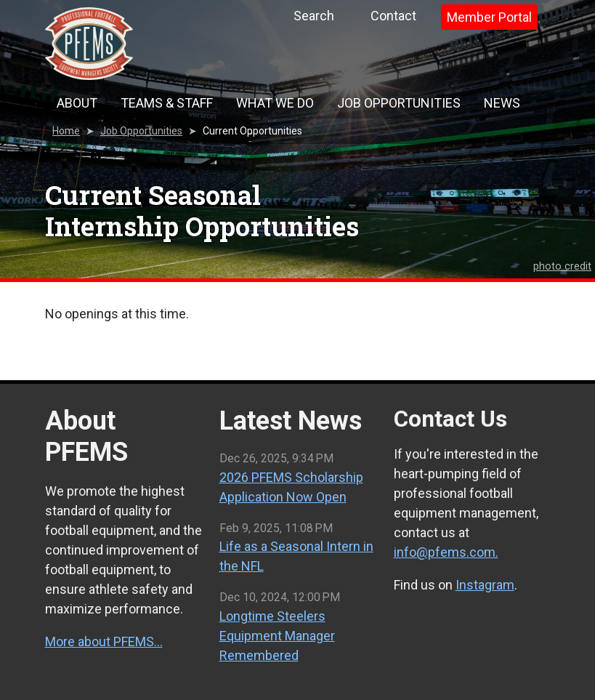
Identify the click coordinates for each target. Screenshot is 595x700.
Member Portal (489, 17)
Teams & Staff (167, 103)
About (77, 103)
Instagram (485, 585)
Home (66, 131)
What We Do (275, 103)
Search (314, 16)
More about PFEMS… (104, 641)
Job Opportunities (399, 103)
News (502, 103)
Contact (393, 16)
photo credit (562, 266)
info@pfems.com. (446, 552)
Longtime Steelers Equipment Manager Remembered (277, 636)
